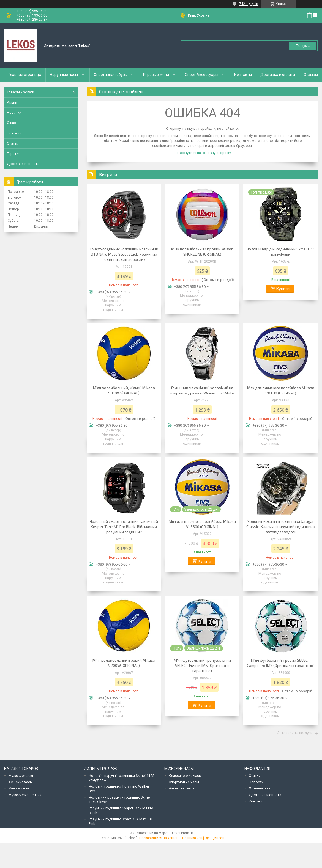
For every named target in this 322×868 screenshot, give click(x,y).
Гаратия (14, 154)
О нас (11, 123)
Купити (283, 289)
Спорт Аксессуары (202, 75)
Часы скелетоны (183, 788)
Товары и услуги (21, 92)
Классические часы (185, 776)
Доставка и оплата (278, 75)
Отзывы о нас (261, 788)
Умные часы (19, 788)
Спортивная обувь (110, 75)
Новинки (14, 113)
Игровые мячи (156, 75)
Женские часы (21, 782)
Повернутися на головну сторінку (202, 153)
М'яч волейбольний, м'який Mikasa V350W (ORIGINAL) (124, 390)
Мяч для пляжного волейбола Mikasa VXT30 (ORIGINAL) (281, 390)
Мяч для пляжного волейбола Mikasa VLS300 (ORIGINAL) (202, 524)
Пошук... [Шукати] (303, 46)
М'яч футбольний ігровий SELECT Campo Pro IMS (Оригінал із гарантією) (281, 663)
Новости (14, 133)
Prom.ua (187, 833)
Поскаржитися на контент (159, 838)
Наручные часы (64, 75)
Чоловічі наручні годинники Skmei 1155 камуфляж (281, 252)
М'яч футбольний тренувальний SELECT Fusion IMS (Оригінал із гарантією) (202, 665)
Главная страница (25, 75)
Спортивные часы (184, 782)
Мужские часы (21, 776)
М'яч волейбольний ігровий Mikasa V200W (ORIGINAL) (124, 663)
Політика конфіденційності (203, 838)
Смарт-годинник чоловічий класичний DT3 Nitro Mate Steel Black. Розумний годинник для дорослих (124, 254)
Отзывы (311, 75)
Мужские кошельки (25, 795)
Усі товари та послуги (294, 733)
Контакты (243, 75)
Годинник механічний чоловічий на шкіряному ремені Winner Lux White (202, 390)
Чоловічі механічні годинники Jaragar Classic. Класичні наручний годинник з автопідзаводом (281, 527)
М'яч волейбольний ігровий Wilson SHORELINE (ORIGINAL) (202, 252)
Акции (12, 102)
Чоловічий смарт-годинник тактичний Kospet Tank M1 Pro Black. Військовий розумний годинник (124, 527)
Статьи (13, 143)
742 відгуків (249, 4)
